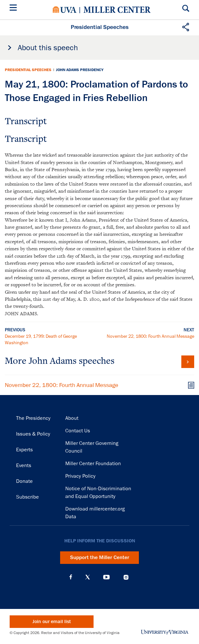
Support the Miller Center (100, 557)
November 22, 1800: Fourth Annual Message (150, 336)
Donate (24, 481)
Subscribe (27, 497)
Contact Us (78, 431)
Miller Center (117, 10)
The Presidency (33, 418)
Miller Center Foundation (93, 464)
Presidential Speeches (28, 70)
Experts (24, 450)
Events (24, 465)
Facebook (71, 577)
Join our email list (52, 622)
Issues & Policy (33, 434)
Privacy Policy (80, 476)
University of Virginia (65, 10)
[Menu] (14, 9)
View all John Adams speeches (188, 362)
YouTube (106, 577)
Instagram (126, 577)
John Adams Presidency (80, 70)
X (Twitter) (88, 577)
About (72, 418)
